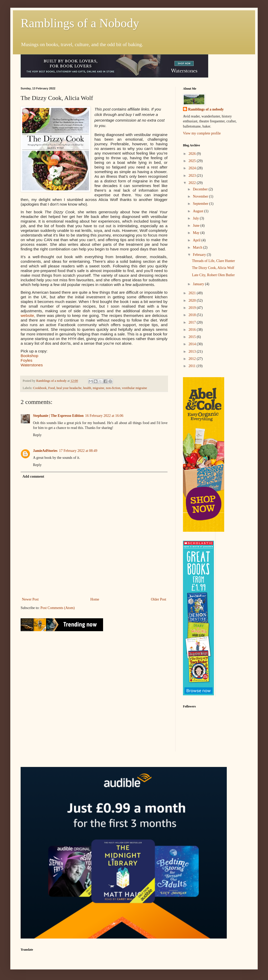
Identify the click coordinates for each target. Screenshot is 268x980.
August (198, 211)
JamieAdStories (45, 451)
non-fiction (113, 388)
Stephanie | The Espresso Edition (58, 416)
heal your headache (69, 388)
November (201, 196)
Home (95, 599)
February (200, 255)
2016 (193, 330)
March (198, 247)
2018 (193, 315)
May (196, 233)
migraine (99, 388)
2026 (193, 154)
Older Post (159, 599)
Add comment (33, 476)
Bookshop (29, 356)
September (201, 204)
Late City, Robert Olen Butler (213, 275)
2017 (193, 322)
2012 (193, 359)
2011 (193, 366)
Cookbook (40, 388)
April (197, 240)
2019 (193, 308)
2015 (193, 337)
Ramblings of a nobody (206, 109)
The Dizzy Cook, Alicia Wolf (213, 268)
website (27, 315)
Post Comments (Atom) (58, 608)
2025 (193, 161)
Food (52, 388)
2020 (193, 301)
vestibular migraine (135, 388)
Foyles (26, 360)
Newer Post (30, 599)
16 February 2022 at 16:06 (104, 416)
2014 (193, 344)
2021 (193, 293)
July (196, 218)
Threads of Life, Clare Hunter (213, 261)
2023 (193, 176)
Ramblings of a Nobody (80, 23)
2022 (193, 183)
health (87, 388)
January (199, 284)
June (196, 226)
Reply (37, 435)
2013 (193, 352)
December (201, 189)
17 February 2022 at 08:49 (78, 451)
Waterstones (32, 365)
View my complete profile (202, 133)
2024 (193, 168)
